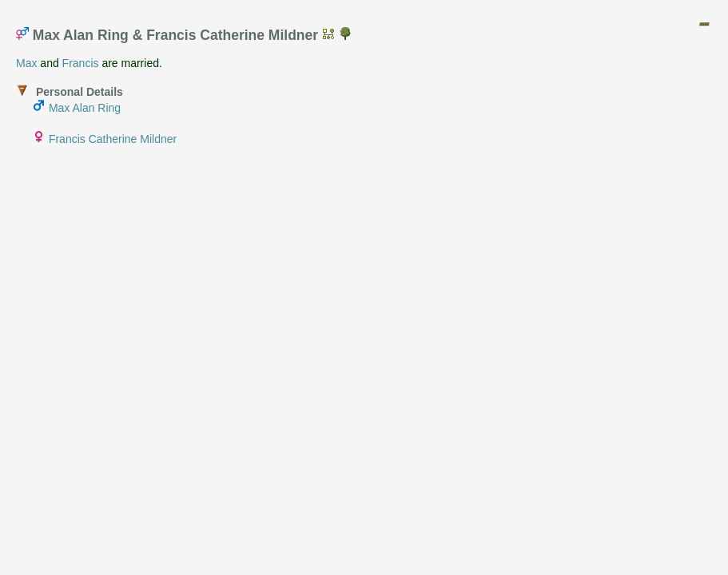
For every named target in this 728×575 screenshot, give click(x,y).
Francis (81, 63)
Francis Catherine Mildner (113, 139)
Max (26, 63)
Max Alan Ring (85, 108)
